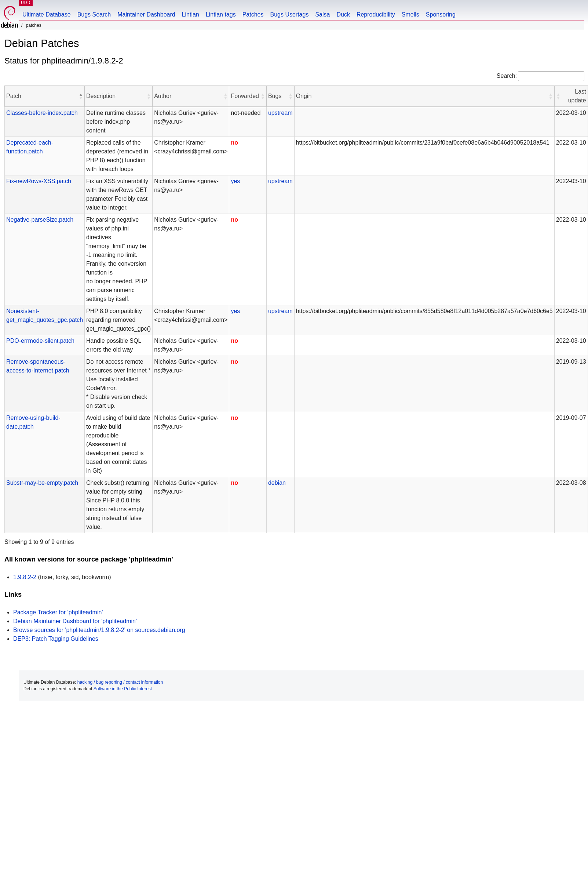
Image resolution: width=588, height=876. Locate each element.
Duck (343, 14)
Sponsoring (441, 14)
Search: (507, 76)
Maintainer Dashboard (146, 14)
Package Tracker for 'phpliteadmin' (58, 612)
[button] (81, 96)
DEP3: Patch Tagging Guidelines (56, 639)
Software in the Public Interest (123, 689)
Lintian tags (221, 14)
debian (277, 483)
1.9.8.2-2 (25, 577)
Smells (410, 14)
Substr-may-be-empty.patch (42, 483)
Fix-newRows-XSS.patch (39, 181)
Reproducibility (376, 14)
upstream (280, 113)
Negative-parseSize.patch (40, 220)
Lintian (191, 14)
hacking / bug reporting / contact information (120, 682)
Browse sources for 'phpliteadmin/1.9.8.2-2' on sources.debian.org (99, 630)
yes (235, 181)
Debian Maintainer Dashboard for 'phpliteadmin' (75, 621)
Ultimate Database (47, 14)
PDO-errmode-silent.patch (40, 341)
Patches (253, 14)
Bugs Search (94, 14)
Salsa (322, 14)
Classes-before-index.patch (42, 113)
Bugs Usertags (289, 14)
